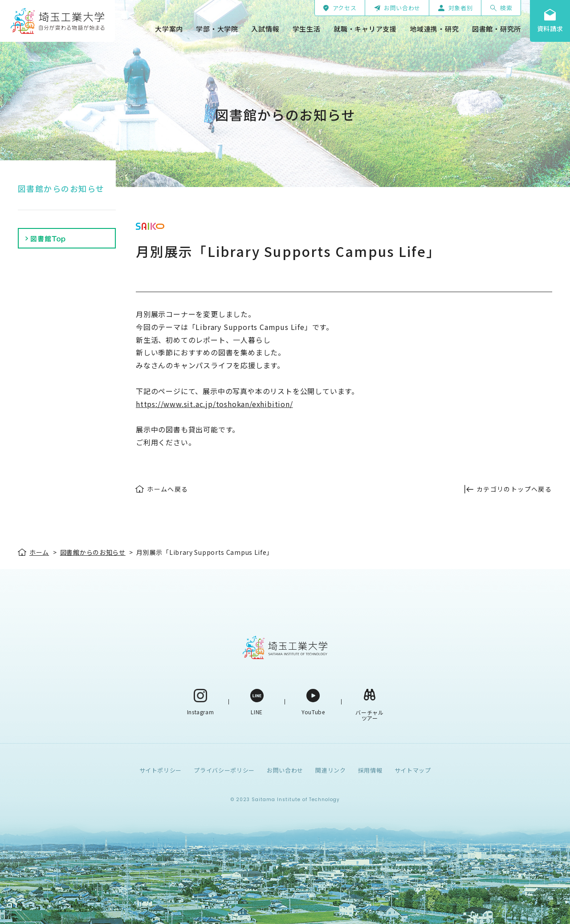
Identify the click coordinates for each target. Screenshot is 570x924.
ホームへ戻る (167, 489)
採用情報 (370, 770)
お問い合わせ (285, 770)
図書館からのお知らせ (61, 188)
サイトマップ (413, 770)
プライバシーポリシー (224, 770)
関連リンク (330, 770)
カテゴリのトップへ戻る (514, 489)
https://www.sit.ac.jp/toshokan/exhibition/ (214, 404)
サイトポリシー (161, 770)
